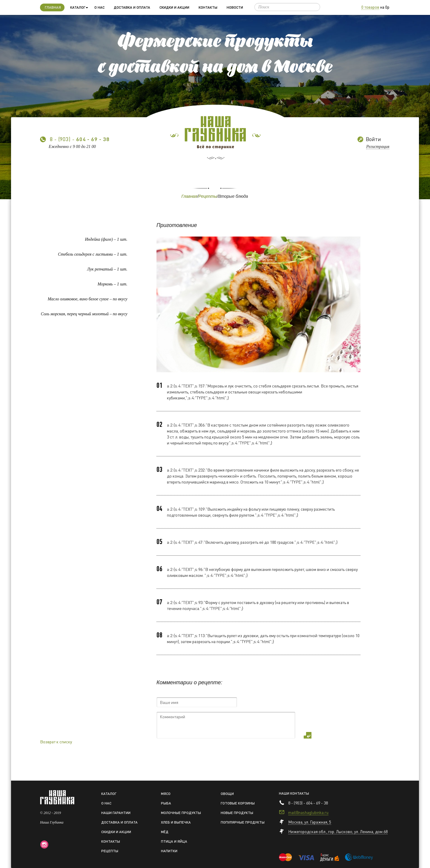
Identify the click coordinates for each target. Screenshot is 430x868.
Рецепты (208, 196)
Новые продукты (237, 813)
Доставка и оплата (132, 7)
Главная (55, 7)
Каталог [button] (79, 7)
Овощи (227, 794)
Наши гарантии (116, 813)
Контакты (208, 7)
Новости (235, 7)
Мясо (166, 794)
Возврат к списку (56, 742)
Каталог (109, 794)
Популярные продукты (243, 822)
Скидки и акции (174, 7)
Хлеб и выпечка (176, 822)
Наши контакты (294, 793)
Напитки (169, 851)
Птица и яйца (174, 841)
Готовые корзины (238, 803)
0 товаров (370, 7)
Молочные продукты (181, 813)
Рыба (166, 803)
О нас (99, 7)
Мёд (165, 832)
